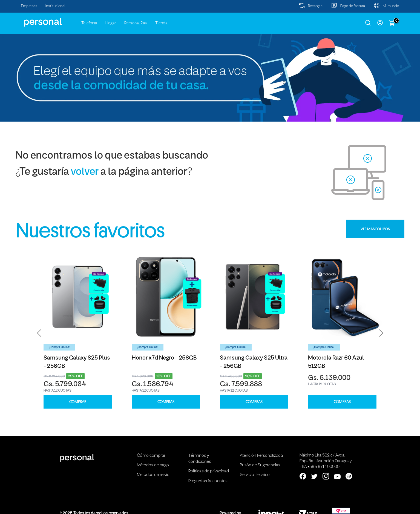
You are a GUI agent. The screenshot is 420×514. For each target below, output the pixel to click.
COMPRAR (78, 402)
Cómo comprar (151, 456)
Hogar (111, 23)
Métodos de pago (153, 465)
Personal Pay (136, 23)
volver (85, 172)
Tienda (161, 23)
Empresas (29, 6)
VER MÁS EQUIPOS (375, 229)
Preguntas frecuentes (208, 481)
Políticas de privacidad (209, 471)
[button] (39, 333)
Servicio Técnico (255, 475)
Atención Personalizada (261, 456)
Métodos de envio (153, 475)
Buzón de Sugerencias (260, 465)
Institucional (55, 6)
